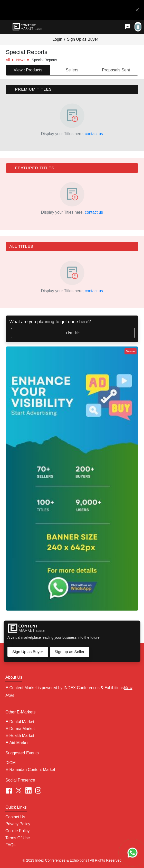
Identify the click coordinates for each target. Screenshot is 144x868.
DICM (11, 763)
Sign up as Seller (69, 652)
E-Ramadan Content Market (30, 770)
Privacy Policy (18, 824)
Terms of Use (18, 838)
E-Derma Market (20, 729)
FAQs (10, 845)
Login (57, 39)
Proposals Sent (116, 70)
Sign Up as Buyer (83, 39)
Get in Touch (119, 10)
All (8, 60)
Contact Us (15, 817)
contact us (94, 134)
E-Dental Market (20, 722)
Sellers (72, 70)
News (21, 60)
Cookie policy (17, 831)
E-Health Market (20, 736)
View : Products (28, 70)
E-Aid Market (17, 743)
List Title (73, 333)
